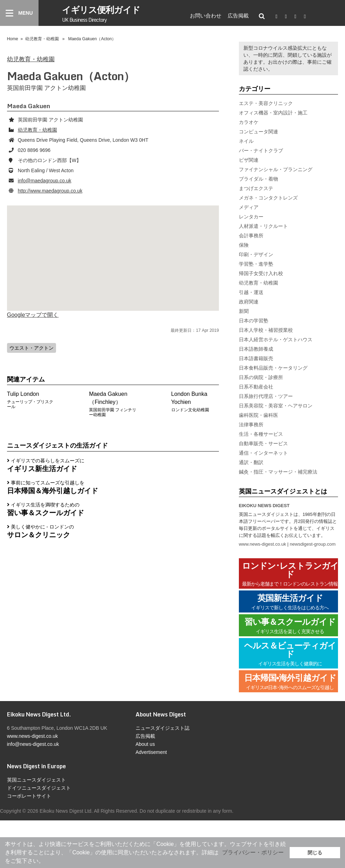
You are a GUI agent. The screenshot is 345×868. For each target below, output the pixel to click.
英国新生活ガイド (290, 602)
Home (13, 39)
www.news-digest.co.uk (263, 544)
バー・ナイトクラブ (261, 150)
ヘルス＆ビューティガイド (290, 654)
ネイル (246, 141)
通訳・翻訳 (251, 462)
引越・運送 (251, 292)
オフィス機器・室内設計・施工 (273, 113)
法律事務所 (251, 425)
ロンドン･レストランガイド (290, 574)
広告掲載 (238, 15)
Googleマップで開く (33, 315)
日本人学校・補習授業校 (266, 330)
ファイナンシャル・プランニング (276, 169)
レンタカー (251, 217)
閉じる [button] (315, 853)
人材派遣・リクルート (263, 226)
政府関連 (249, 302)
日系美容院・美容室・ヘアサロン (276, 406)
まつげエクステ (256, 188)
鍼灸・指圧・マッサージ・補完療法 (278, 472)
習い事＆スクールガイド (290, 626)
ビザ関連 (249, 160)
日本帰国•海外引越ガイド (290, 682)
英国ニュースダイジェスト (36, 780)
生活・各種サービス (261, 434)
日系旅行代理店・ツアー (266, 396)
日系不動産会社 (256, 387)
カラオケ (249, 122)
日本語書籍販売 (256, 358)
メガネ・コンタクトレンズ (268, 198)
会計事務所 (251, 236)
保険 (244, 245)
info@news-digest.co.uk (33, 744)
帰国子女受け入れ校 (261, 273)
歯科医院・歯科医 (258, 415)
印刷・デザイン (256, 254)
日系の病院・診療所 (261, 377)
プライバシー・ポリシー (253, 852)
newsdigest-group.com (313, 544)
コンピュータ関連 (258, 132)
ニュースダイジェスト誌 (163, 728)
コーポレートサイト (29, 796)
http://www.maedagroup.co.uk (50, 191)
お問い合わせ (206, 15)
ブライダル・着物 (258, 179)
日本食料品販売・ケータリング (273, 368)
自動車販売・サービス (263, 443)
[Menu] (19, 13)
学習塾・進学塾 (256, 264)
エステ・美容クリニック (266, 103)
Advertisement (151, 752)
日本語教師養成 (256, 349)
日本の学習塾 (254, 321)
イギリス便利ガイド (101, 13)
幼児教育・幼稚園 (42, 39)
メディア (249, 207)
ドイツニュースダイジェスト (39, 788)
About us (145, 744)
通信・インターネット (263, 453)
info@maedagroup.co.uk (45, 181)
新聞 (244, 311)
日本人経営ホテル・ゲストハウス (276, 339)
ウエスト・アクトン (32, 348)
